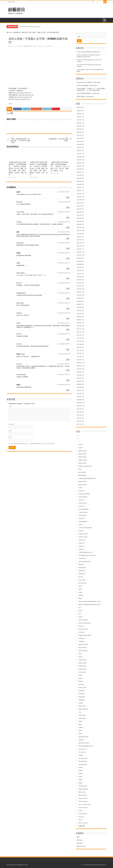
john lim (19, 313)
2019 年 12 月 (81, 252)
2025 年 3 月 (80, 148)
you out (19, 364)
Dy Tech (19, 283)
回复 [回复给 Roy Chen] (68, 208)
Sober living (82, 715)
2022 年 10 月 (81, 231)
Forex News (82, 580)
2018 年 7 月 (80, 304)
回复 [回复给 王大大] (68, 330)
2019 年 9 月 (80, 261)
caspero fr (82, 546)
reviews (81, 703)
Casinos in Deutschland (85, 528)
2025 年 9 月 (80, 129)
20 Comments (39, 46)
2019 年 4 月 (80, 277)
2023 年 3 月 (80, 221)
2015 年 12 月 (81, 400)
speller (81, 721)
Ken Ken (79, 89)
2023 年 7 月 (80, 209)
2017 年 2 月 (80, 357)
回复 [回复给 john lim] (68, 319)
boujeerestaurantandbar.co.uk (87, 478)
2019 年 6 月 (80, 271)
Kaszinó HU (82, 632)
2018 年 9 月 (80, 298)
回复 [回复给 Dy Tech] (68, 289)
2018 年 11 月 (81, 292)
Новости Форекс (83, 807)
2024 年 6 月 (80, 175)
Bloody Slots (82, 472)
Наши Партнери (83, 801)
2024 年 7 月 (80, 172)
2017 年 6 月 (80, 344)
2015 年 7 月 (80, 415)
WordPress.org (81, 846)
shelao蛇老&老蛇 (82, 93)
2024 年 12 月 (81, 157)
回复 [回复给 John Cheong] (68, 279)
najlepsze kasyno (83, 644)
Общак (80, 811)
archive (81, 445)
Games (81, 592)
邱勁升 (79, 96)
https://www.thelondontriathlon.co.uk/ (89, 605)
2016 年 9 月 (80, 372)
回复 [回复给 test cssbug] (68, 218)
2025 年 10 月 (81, 126)
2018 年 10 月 (81, 295)
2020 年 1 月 (80, 249)
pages (80, 675)
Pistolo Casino (83, 688)
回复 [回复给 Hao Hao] (68, 228)
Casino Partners (83, 512)
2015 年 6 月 (80, 418)
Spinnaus (81, 740)
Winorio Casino (83, 795)
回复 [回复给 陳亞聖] (68, 259)
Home (9, 32)
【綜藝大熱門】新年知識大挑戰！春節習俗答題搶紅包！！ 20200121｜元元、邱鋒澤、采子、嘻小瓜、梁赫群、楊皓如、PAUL (60, 166)
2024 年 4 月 (80, 181)
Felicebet (81, 565)
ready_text (82, 691)
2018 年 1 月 (80, 323)
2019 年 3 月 (80, 280)
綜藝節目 (17, 10)
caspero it (81, 549)
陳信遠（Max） (21, 354)
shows (12, 46)
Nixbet (80, 657)
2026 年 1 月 (80, 117)
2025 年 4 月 (80, 144)
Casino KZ (81, 506)
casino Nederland (84, 509)
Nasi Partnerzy (83, 648)
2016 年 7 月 (80, 378)
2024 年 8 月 (80, 169)
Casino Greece (83, 503)
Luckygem (81, 641)
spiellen (81, 727)
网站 (10, 437)
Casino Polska (83, 515)
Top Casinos (82, 752)
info (80, 608)
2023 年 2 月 (80, 224)
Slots (80, 712)
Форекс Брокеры (83, 823)
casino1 (81, 525)
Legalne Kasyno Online (85, 635)
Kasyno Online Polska (85, 623)
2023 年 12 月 (81, 194)
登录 (78, 837)
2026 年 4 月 (80, 108)
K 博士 (18, 263)
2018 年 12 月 (81, 289)
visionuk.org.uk (83, 786)
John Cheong (21, 273)
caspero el (82, 543)
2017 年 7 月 (80, 341)
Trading (81, 755)
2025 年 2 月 (80, 151)
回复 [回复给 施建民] (68, 390)
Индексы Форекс (83, 798)
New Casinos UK (83, 651)
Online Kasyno (83, 669)
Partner (81, 678)
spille (80, 731)
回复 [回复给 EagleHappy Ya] (68, 299)
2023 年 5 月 (80, 215)
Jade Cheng (20, 303)
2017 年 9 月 (80, 335)
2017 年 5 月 (80, 347)
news (80, 654)
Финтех (81, 820)
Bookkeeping (82, 475)
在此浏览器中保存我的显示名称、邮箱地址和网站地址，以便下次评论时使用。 (33, 444)
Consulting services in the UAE (87, 555)
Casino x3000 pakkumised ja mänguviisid (29, 27)
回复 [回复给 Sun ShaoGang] (68, 380)
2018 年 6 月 (80, 307)
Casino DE (81, 491)
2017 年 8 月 (80, 338)
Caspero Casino (83, 534)
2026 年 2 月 (80, 114)
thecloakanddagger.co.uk (86, 746)
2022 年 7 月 (80, 237)
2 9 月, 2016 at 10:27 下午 (64, 192)
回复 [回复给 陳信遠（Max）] (68, 360)
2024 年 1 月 (80, 191)
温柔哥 (18, 192)
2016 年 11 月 (81, 366)
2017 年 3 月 (80, 354)
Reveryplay (82, 694)
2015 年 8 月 (80, 412)
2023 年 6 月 (80, 212)
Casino (81, 488)
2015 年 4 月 (80, 424)
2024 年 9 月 (80, 166)
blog (80, 469)
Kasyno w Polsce (83, 629)
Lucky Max (82, 638)
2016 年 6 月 (80, 381)
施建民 (18, 385)
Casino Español (83, 497)
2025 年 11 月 (81, 123)
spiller (80, 734)
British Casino (82, 482)
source (11, 104)
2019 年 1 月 (80, 286)
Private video (96, 82)
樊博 (18, 232)
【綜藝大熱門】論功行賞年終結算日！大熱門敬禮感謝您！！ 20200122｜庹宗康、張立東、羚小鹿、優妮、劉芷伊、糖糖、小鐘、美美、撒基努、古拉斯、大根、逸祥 (18, 169)
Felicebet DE (82, 568)
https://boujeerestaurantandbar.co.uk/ (90, 601)
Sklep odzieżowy (83, 709)
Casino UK (81, 518)
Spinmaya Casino (83, 737)
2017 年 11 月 (81, 329)
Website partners (83, 789)
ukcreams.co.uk (83, 758)
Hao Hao (19, 222)
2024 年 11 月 (81, 160)
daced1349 (20, 243)
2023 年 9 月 (80, 203)
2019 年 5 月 (80, 274)
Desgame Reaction (82, 82)
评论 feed (80, 843)
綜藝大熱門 (25, 32)
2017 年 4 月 (80, 350)
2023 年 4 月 (80, 218)
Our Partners (82, 672)
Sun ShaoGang (21, 375)
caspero (81, 531)
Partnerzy (81, 684)
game (80, 586)
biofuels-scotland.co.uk (85, 466)
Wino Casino (82, 792)
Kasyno (81, 617)
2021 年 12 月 (81, 243)
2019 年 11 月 (81, 255)
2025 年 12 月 (81, 120)
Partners (81, 681)
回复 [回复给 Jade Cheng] (68, 309)
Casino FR (81, 500)
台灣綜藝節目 (16, 32)
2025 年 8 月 (80, 132)
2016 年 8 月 (80, 375)
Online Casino (83, 660)
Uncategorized (83, 761)
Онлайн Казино (83, 814)
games (81, 589)
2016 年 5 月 (80, 384)
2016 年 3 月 (80, 390)
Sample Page (11, 2)
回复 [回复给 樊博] (68, 238)
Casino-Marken (83, 521)
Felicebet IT (82, 574)
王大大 (18, 323)
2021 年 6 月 (80, 246)
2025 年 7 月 (80, 135)
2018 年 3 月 (80, 317)
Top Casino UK (83, 749)
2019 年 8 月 (80, 264)
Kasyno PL (81, 626)
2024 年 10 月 (81, 163)
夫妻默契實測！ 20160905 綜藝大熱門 (58, 139)
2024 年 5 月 (80, 178)
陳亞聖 (18, 253)
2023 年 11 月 (81, 197)
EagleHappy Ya (21, 293)
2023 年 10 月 (81, 200)
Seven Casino (82, 706)
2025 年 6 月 (80, 138)
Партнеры (81, 817)
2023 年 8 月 (80, 206)
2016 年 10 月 (81, 369)
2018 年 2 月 (80, 320)
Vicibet (80, 767)
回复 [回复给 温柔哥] (68, 198)
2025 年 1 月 (80, 154)
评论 (10, 406)
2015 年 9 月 (80, 409)
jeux (80, 614)
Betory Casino (83, 463)
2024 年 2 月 (80, 188)
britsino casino (83, 485)
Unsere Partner (83, 764)
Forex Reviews (83, 583)
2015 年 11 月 (81, 403)
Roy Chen (19, 202)
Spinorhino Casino (84, 743)
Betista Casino (83, 451)
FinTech (81, 577)
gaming (81, 595)
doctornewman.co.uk (85, 561)
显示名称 (12, 424)
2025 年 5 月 (80, 141)
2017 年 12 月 (81, 326)
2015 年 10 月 (81, 406)
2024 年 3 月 (80, 184)
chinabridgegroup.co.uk (85, 552)
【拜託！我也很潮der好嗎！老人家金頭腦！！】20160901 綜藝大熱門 (21, 140)
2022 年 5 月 (80, 240)
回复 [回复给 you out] (68, 370)
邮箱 (10, 431)
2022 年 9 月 (80, 234)
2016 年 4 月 (80, 387)
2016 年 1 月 (80, 397)
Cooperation (82, 558)
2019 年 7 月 (80, 267)
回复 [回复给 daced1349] (68, 249)
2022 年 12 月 (81, 227)
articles (81, 448)
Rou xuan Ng (80, 85)
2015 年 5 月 (80, 421)
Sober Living (82, 718)
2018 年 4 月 (80, 314)
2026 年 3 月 (80, 111)
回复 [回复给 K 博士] (68, 269)
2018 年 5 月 (80, 311)
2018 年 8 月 (80, 301)
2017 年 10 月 (81, 332)
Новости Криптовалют (85, 804)
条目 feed (80, 840)
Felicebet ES (82, 571)
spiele (80, 724)
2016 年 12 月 (81, 363)
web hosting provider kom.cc (98, 865)
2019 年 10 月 (81, 258)
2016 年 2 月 (80, 394)
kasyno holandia (83, 620)
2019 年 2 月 (80, 283)
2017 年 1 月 (80, 360)
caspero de (82, 540)
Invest (80, 611)
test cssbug (20, 212)
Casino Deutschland (84, 494)
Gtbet (80, 598)
